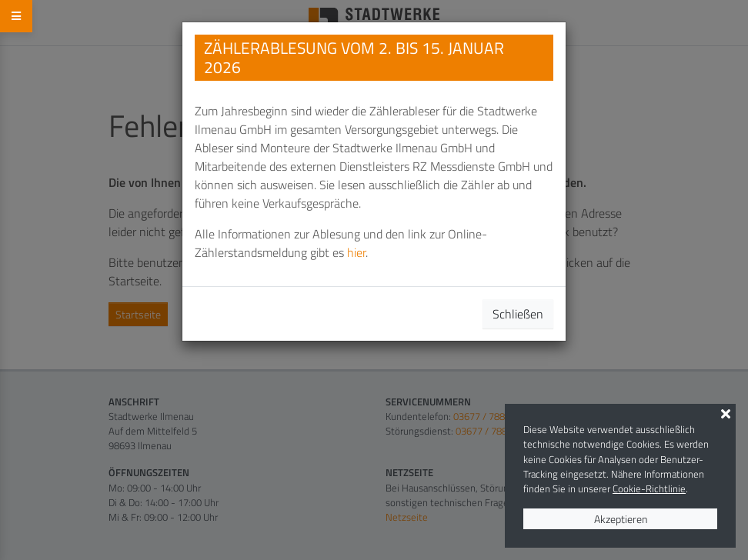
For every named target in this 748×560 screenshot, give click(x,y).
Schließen (518, 314)
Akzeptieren (621, 519)
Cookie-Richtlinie (649, 488)
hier (356, 252)
